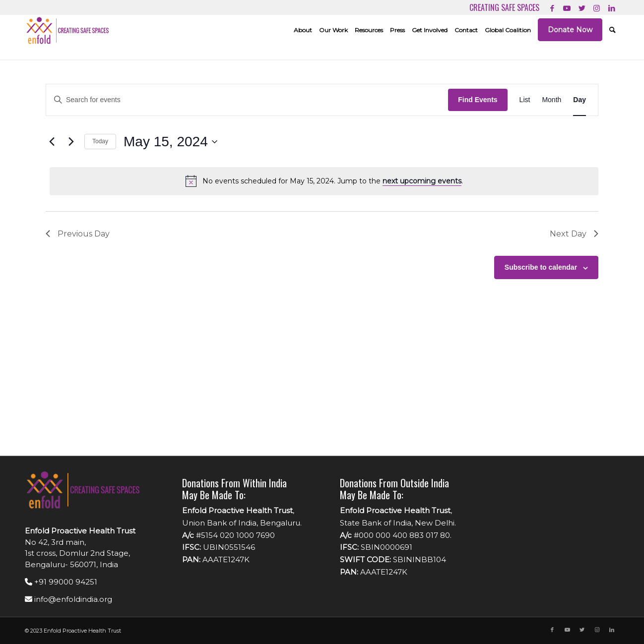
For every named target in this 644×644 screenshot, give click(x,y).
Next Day (574, 234)
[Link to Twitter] (582, 7)
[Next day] (71, 142)
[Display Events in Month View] (551, 100)
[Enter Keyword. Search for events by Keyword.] (247, 100)
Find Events (478, 100)
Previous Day (78, 234)
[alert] (324, 181)
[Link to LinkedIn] (612, 7)
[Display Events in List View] (525, 100)
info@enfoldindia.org (68, 599)
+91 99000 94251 (61, 582)
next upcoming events (422, 181)
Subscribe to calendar (541, 267)
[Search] (612, 30)
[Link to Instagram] (597, 7)
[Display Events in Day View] (580, 100)
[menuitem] (303, 30)
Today (100, 141)
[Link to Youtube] (567, 7)
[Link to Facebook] (552, 7)
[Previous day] (52, 142)
